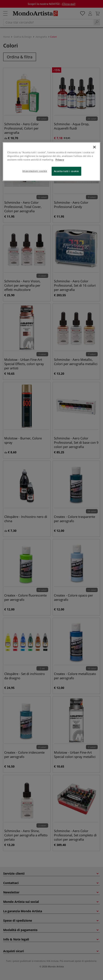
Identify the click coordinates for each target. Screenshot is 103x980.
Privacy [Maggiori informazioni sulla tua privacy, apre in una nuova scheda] (60, 160)
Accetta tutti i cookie (67, 171)
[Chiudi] (94, 147)
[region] (51, 161)
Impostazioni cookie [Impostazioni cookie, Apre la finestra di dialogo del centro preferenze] (35, 171)
